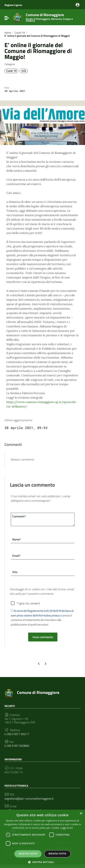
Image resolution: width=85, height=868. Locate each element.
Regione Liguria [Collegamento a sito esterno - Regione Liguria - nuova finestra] (13, 5)
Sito (15, 572)
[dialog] (42, 839)
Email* (16, 556)
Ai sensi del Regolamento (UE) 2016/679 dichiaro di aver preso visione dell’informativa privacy (42, 613)
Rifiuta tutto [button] (58, 854)
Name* (17, 539)
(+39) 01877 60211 (17, 734)
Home (8, 33)
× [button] (81, 814)
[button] (42, 862)
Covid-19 (20, 33)
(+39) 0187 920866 (17, 746)
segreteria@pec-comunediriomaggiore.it (29, 799)
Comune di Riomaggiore (52, 17)
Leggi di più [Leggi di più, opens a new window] (67, 828)
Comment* (19, 516)
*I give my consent (28, 603)
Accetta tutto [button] (28, 854)
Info (24, 71)
